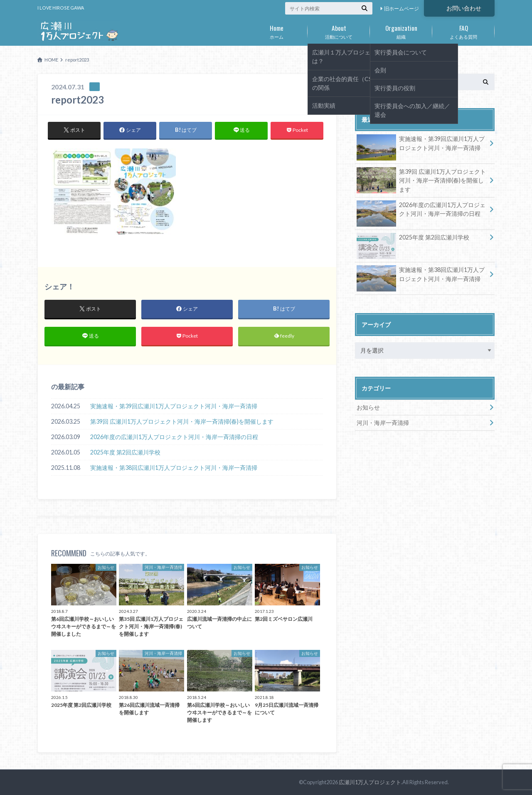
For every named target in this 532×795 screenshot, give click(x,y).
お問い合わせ (464, 8)
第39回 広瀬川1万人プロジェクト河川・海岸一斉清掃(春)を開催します (182, 421)
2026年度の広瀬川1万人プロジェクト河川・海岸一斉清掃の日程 (174, 437)
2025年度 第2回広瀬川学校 (125, 452)
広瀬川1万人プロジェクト (370, 782)
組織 (401, 30)
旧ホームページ (401, 9)
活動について (339, 30)
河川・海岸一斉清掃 (383, 423)
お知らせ (368, 407)
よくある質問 (463, 30)
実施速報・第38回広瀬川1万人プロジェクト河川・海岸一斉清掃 (174, 468)
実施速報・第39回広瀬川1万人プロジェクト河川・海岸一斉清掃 (174, 406)
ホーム (276, 30)
